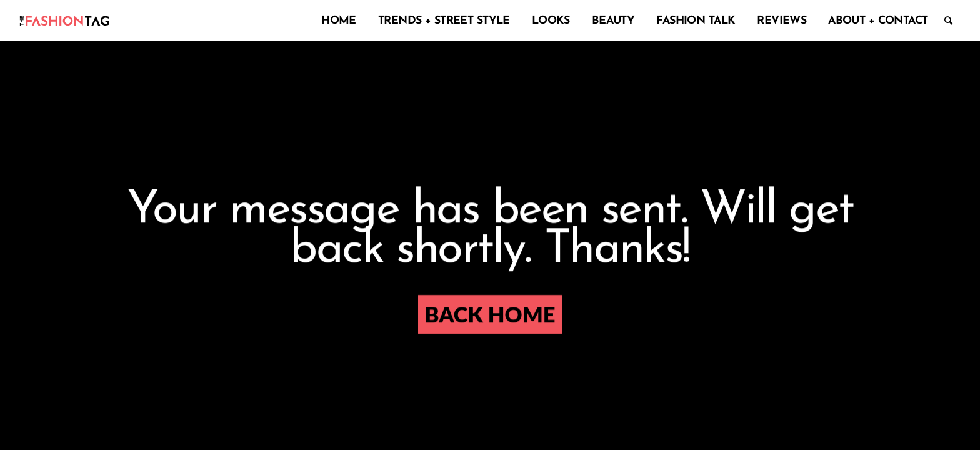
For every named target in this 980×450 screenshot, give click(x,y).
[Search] (948, 21)
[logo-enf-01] (64, 21)
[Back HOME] (490, 315)
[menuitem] (336, 21)
